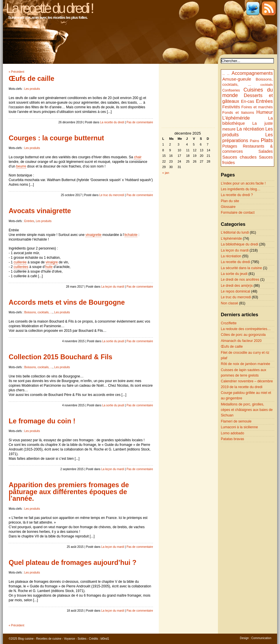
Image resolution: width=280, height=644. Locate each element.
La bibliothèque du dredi (239, 244)
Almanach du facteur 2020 (241, 341)
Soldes (82, 639)
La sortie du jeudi (113, 341)
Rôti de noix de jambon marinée (246, 364)
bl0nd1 (105, 639)
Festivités (231, 107)
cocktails (267, 85)
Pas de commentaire (140, 122)
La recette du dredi (112, 122)
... (224, 74)
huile (49, 267)
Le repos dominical (236, 291)
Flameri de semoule (236, 421)
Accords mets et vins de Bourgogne (67, 302)
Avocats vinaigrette (40, 211)
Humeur (265, 112)
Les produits (32, 89)
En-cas (248, 101)
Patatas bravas (233, 439)
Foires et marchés (257, 107)
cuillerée (20, 262)
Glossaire (228, 207)
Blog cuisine (26, 639)
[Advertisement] (188, 268)
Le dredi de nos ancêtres (240, 280)
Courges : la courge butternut (56, 138)
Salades (266, 151)
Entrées (29, 221)
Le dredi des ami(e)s (237, 286)
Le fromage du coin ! (42, 421)
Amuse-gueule (237, 79)
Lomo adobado (233, 433)
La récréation (251, 129)
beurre (21, 166)
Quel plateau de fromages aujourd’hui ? (73, 563)
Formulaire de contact (238, 213)
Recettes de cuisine (49, 639)
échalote (131, 235)
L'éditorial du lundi (235, 232)
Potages (230, 146)
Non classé (229, 303)
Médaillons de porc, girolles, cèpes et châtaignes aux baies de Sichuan (247, 410)
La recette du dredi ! (49, 8)
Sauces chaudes (239, 157)
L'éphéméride (236, 118)
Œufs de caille (31, 79)
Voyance (69, 639)
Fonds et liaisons (238, 112)
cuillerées (21, 267)
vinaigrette (93, 235)
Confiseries (231, 90)
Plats (267, 140)
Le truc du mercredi (112, 195)
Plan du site (230, 201)
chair (138, 157)
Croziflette (229, 323)
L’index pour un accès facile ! (243, 183)
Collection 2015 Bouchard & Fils (60, 357)
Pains (254, 141)
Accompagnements (252, 73)
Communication (261, 638)
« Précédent (16, 72)
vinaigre (52, 262)
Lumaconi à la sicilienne (239, 427)
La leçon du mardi (113, 287)
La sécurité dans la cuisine (241, 268)
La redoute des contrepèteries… (246, 329)
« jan (166, 173)
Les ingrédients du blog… (241, 189)
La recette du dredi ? (237, 195)
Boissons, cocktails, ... (38, 312)
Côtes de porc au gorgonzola (243, 335)
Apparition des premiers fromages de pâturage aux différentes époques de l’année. (69, 492)
